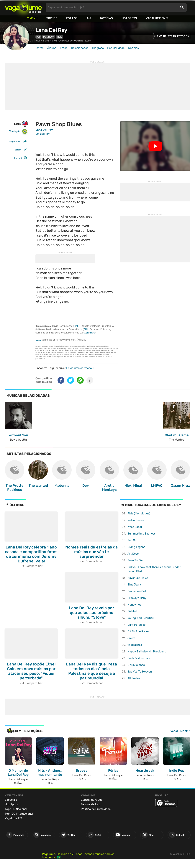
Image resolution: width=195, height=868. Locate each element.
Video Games (136, 520)
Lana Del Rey (51, 30)
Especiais (11, 800)
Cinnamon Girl (137, 591)
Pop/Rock (49, 37)
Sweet (131, 638)
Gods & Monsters (139, 658)
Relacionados (80, 48)
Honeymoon (135, 605)
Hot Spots (129, 18)
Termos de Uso (91, 804)
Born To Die (135, 560)
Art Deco (133, 554)
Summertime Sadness (142, 534)
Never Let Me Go (138, 578)
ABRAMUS (90, 333)
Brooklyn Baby (137, 598)
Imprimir (18, 158)
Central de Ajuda (92, 800)
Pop (38, 37)
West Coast (135, 527)
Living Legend (136, 547)
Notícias (106, 18)
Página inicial (42, 41)
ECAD (38, 340)
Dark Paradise (136, 625)
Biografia (98, 48)
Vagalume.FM (156, 18)
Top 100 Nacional (16, 809)
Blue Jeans (135, 585)
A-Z (89, 18)
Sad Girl (132, 540)
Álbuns (52, 48)
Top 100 (52, 18)
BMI (76, 326)
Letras (40, 48)
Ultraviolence (136, 665)
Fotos (64, 48)
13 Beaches (135, 645)
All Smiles (134, 678)
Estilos (72, 18)
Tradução (18, 131)
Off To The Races (138, 631)
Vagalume (23, 8)
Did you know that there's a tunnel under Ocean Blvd (154, 569)
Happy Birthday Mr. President (147, 652)
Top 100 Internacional (19, 814)
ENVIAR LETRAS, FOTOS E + (173, 36)
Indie (59, 37)
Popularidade (116, 48)
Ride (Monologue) (139, 514)
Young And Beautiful (141, 618)
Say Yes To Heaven (140, 672)
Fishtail (132, 611)
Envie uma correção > (80, 368)
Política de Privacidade (96, 809)
